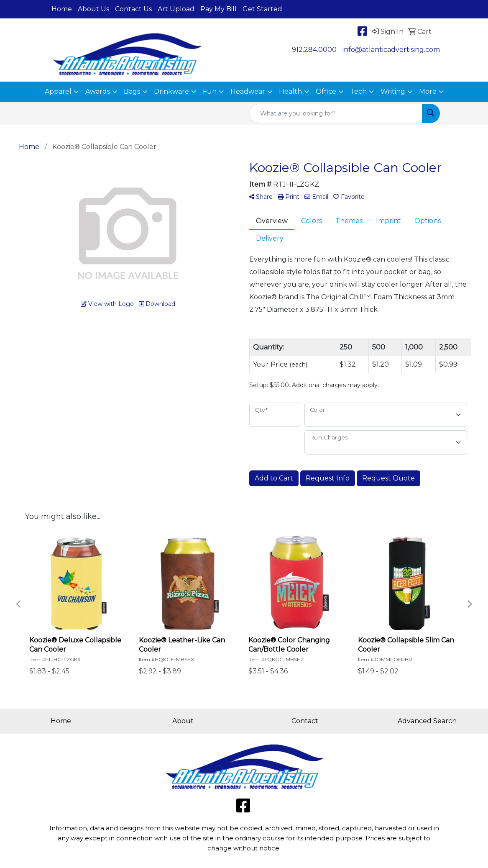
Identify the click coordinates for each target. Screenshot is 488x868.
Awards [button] (98, 91)
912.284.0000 (314, 50)
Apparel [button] (58, 91)
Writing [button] (393, 91)
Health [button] (290, 91)
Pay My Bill (218, 9)
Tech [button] (358, 91)
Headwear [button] (248, 91)
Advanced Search (427, 721)
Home (62, 9)
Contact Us (133, 9)
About (183, 721)
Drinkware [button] (171, 91)
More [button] (428, 91)
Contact (305, 721)
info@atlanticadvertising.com (391, 50)
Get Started (262, 9)
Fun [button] (210, 91)
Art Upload (176, 9)
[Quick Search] (336, 113)
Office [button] (326, 91)
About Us (93, 9)
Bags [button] (132, 91)
